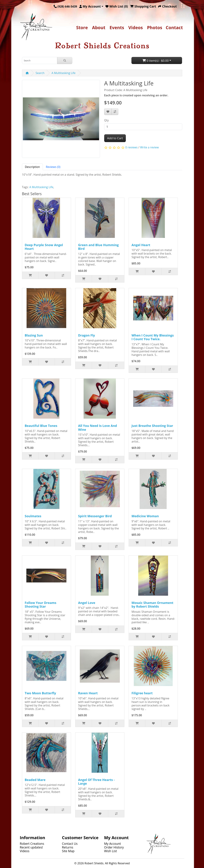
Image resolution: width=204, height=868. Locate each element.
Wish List (111, 851)
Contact (174, 27)
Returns (68, 847)
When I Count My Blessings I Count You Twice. (153, 337)
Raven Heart (88, 693)
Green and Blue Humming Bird (98, 247)
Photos (155, 27)
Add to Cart (115, 138)
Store (82, 27)
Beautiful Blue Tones (41, 426)
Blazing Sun (34, 335)
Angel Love (87, 603)
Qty (106, 120)
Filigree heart (142, 693)
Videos (135, 27)
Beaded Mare (35, 780)
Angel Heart (141, 245)
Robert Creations (32, 844)
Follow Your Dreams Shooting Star (41, 605)
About (99, 27)
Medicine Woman (145, 516)
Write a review (149, 147)
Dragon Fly (86, 335)
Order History (114, 847)
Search (40, 73)
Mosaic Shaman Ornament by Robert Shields (152, 605)
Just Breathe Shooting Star (152, 426)
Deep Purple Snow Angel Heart (44, 247)
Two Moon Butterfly (40, 693)
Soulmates (33, 516)
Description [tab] (32, 167)
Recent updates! (31, 847)
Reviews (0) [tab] (53, 167)
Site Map (68, 851)
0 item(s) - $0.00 (156, 61)
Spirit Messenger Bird (95, 516)
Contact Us (70, 844)
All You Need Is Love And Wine (97, 428)
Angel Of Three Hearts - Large (96, 782)
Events (117, 27)
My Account (113, 844)
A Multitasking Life (63, 73)
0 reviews (131, 147)
